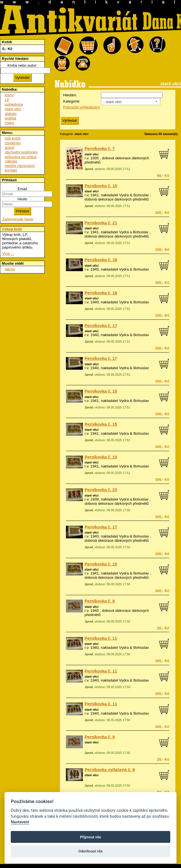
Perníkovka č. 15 (101, 186)
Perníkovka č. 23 (101, 490)
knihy (9, 95)
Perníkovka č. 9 (100, 601)
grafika (10, 118)
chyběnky (13, 143)
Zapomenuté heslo (18, 219)
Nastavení (20, 822)
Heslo (22, 199)
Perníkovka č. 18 (101, 260)
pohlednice (14, 104)
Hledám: (70, 95)
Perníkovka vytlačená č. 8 (110, 770)
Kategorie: (72, 101)
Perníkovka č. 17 (101, 326)
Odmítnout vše (90, 851)
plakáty (11, 114)
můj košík (13, 138)
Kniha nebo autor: (22, 65)
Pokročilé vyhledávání (81, 107)
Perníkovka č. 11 (101, 638)
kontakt (11, 170)
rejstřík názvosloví (20, 166)
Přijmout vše (90, 837)
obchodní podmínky (21, 152)
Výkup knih (12, 229)
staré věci (91, 154)
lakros (10, 269)
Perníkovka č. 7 (100, 149)
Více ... (8, 254)
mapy (9, 123)
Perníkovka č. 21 (101, 223)
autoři (9, 148)
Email (22, 189)
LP (7, 100)
